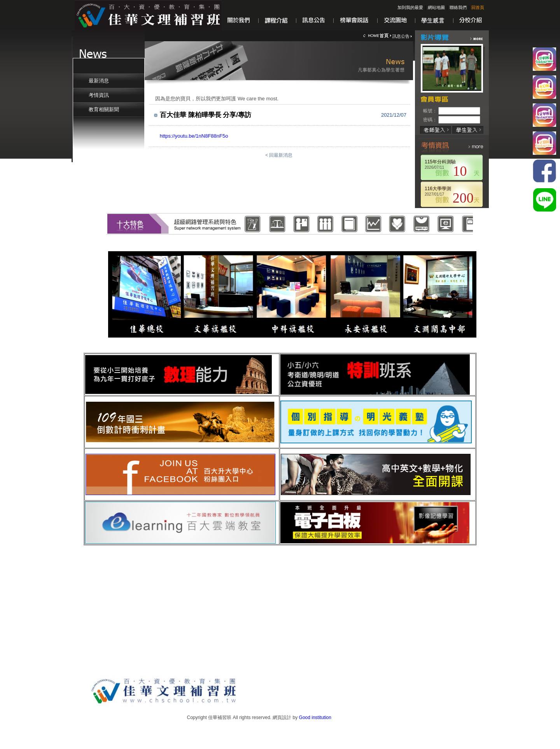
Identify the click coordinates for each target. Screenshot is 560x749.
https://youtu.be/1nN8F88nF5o (194, 136)
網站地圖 (436, 7)
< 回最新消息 (280, 155)
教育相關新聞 (104, 109)
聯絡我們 (458, 7)
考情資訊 (99, 95)
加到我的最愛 (410, 7)
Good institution (315, 717)
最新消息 (99, 81)
